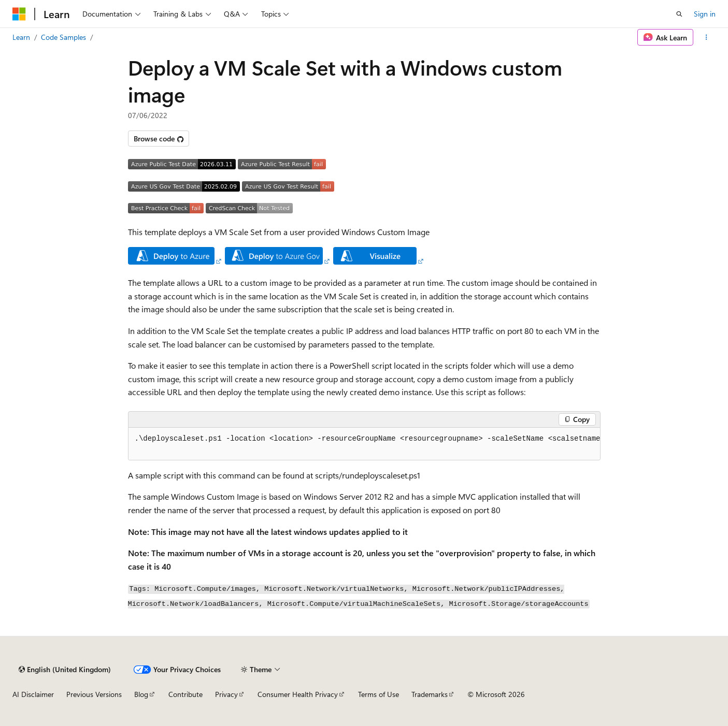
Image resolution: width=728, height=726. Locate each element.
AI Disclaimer (33, 694)
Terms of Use (379, 694)
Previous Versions (94, 694)
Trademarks (430, 694)
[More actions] (706, 37)
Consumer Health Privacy (298, 694)
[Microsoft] (19, 14)
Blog (141, 694)
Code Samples (63, 37)
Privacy (226, 694)
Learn (21, 37)
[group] (364, 444)
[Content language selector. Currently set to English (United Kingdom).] (65, 670)
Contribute (185, 694)
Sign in (705, 14)
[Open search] (679, 14)
